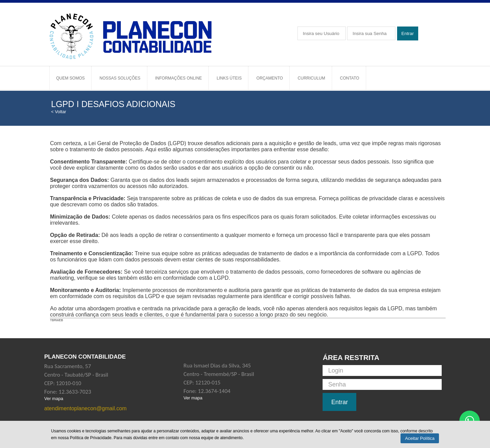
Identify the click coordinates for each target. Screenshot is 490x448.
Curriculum (312, 78)
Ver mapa (54, 399)
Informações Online (178, 78)
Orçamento (270, 78)
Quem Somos (70, 78)
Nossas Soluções (120, 78)
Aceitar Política (420, 438)
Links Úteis (229, 78)
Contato (350, 78)
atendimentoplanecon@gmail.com (85, 408)
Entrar (408, 33)
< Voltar (59, 112)
